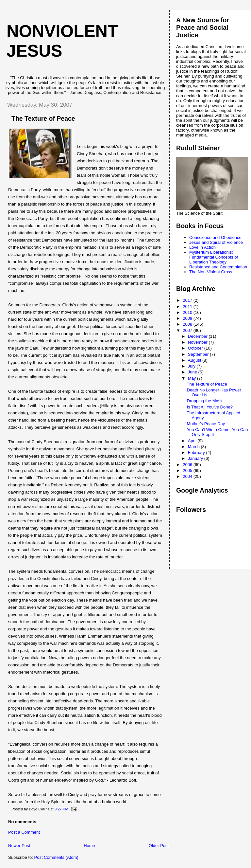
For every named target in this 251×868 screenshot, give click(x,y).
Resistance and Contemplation (218, 267)
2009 (188, 318)
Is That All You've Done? (210, 407)
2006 (188, 465)
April (193, 441)
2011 (188, 307)
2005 (188, 470)
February (197, 452)
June (193, 372)
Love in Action (202, 247)
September (199, 354)
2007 (188, 330)
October (196, 348)
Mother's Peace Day (206, 424)
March (194, 447)
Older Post (159, 846)
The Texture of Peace (207, 384)
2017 (188, 300)
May (192, 378)
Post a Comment (24, 832)
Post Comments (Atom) (56, 857)
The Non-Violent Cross (211, 272)
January (196, 458)
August (195, 360)
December (198, 336)
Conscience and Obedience (215, 237)
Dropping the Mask (205, 401)
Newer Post (19, 846)
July (192, 366)
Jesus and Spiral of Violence (216, 242)
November (198, 342)
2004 (188, 476)
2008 (188, 324)
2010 (188, 312)
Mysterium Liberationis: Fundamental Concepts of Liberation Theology (214, 257)
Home (89, 846)
